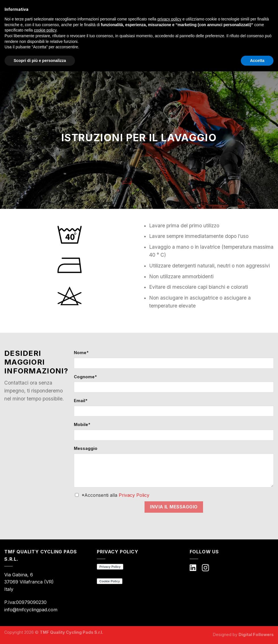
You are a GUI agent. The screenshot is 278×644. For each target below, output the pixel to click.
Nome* (81, 353)
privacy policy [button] (170, 19)
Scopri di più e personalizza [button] (40, 61)
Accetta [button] (257, 61)
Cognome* (85, 377)
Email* (81, 401)
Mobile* (82, 424)
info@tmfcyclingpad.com (31, 610)
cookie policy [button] (45, 30)
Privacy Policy (134, 495)
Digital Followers (256, 634)
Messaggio (86, 448)
